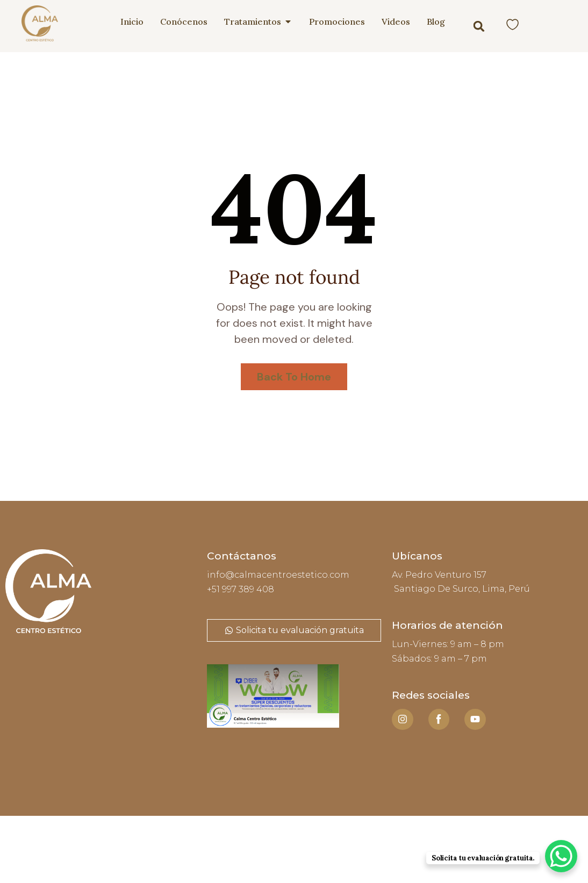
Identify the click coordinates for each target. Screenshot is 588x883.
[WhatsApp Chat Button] (561, 856)
